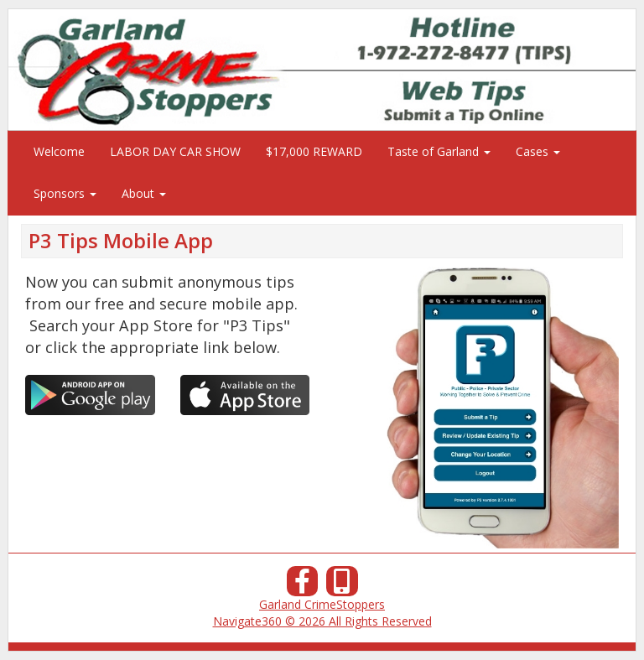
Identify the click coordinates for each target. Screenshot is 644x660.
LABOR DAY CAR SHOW (175, 151)
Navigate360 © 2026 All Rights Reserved (322, 621)
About (144, 193)
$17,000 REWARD (314, 151)
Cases (538, 151)
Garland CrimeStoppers (322, 604)
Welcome (59, 151)
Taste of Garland (439, 151)
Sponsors (65, 193)
